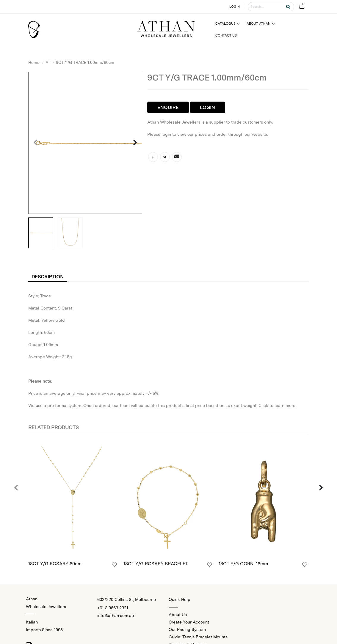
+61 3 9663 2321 (113, 608)
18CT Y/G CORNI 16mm (243, 564)
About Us (178, 615)
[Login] (114, 565)
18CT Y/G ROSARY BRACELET (156, 564)
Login (207, 107)
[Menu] (230, 24)
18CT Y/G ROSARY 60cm (55, 564)
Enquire (168, 107)
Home (34, 62)
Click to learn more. (277, 405)
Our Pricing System (187, 629)
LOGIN (235, 7)
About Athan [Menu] (258, 23)
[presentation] (36, 143)
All (48, 62)
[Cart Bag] (302, 6)
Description (48, 277)
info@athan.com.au (116, 615)
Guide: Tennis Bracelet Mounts (198, 637)
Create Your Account (189, 622)
